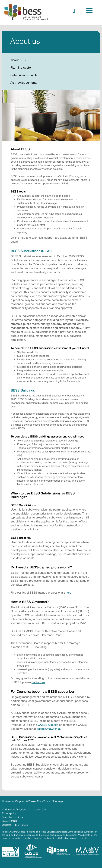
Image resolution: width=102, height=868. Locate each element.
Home (6, 801)
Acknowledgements (24, 83)
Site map (57, 801)
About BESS (19, 60)
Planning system (22, 67)
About (13, 801)
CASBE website (48, 725)
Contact (48, 801)
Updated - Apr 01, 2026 (15, 825)
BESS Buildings (23, 390)
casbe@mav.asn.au (49, 729)
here (69, 593)
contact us (38, 682)
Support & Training (27, 801)
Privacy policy (9, 813)
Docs (40, 801)
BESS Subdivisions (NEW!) (31, 251)
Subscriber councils (24, 75)
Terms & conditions (12, 817)
